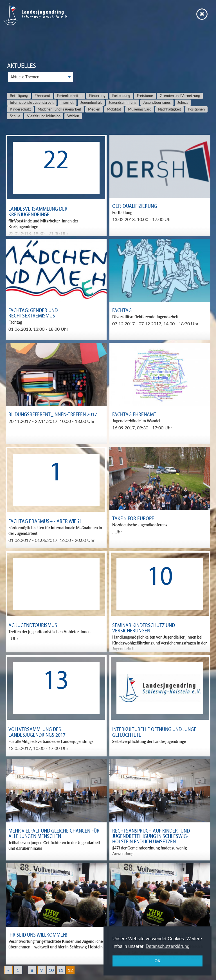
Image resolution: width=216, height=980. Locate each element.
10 (51, 970)
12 (70, 970)
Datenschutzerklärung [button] (168, 946)
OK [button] (157, 961)
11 (61, 970)
